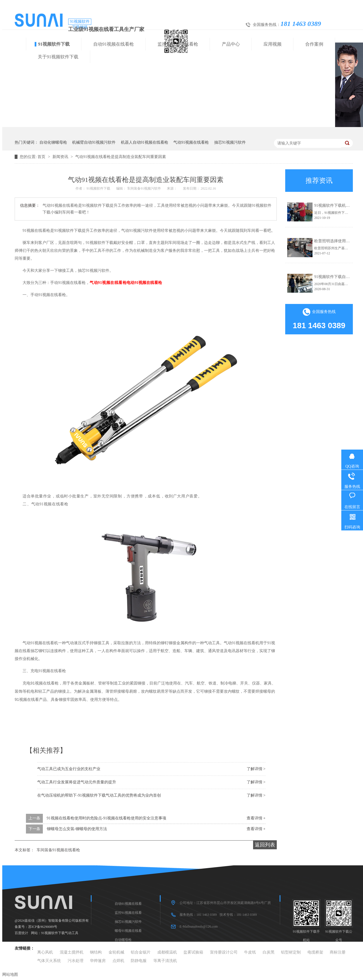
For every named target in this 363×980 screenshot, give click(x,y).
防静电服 (139, 961)
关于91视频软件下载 (58, 57)
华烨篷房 (98, 961)
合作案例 (314, 44)
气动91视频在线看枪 (191, 142)
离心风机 (45, 952)
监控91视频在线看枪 (178, 44)
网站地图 (10, 975)
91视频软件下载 (54, 44)
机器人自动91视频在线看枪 (145, 142)
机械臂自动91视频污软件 (94, 142)
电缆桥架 (315, 952)
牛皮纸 (250, 952)
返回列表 (265, 845)
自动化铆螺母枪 (53, 142)
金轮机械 (116, 952)
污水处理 (76, 961)
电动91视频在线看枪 (144, 283)
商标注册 (338, 952)
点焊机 (118, 961)
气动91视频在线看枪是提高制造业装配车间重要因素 (121, 157)
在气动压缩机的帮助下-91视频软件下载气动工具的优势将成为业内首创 (99, 795)
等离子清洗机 (165, 961)
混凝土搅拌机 (72, 952)
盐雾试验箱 (193, 952)
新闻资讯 (61, 157)
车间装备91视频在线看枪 (58, 850)
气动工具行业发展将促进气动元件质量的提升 (77, 782)
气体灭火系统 (49, 961)
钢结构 (96, 952)
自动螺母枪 (123, 940)
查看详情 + (256, 818)
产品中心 (231, 44)
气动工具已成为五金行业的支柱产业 (69, 769)
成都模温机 (167, 952)
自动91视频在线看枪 (114, 44)
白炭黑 (269, 952)
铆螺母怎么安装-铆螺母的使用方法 (77, 829)
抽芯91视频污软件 (230, 142)
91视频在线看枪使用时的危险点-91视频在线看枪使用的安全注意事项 (107, 818)
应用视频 (273, 44)
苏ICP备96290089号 (43, 927)
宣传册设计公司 (224, 952)
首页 (42, 157)
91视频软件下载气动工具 (60, 933)
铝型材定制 (291, 952)
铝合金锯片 (141, 952)
